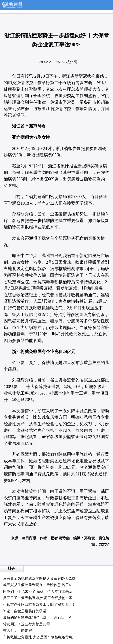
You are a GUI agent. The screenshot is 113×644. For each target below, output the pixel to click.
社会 (11, 569)
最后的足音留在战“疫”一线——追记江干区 (37, 617)
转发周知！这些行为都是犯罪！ (28, 624)
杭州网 (72, 62)
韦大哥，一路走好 (17, 630)
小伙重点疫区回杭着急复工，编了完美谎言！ (39, 604)
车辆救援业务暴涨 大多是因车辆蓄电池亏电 (38, 637)
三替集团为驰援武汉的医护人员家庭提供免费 (39, 579)
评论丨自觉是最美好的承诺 (25, 611)
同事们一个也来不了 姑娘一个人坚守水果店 (38, 591)
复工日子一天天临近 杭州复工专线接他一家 (38, 598)
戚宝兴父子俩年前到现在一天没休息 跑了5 (37, 585)
